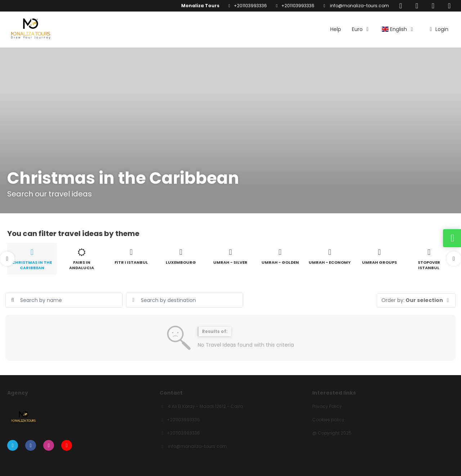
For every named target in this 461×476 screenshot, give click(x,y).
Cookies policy (328, 420)
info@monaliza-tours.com (359, 6)
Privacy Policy (327, 406)
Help (336, 29)
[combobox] (185, 300)
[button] (7, 259)
